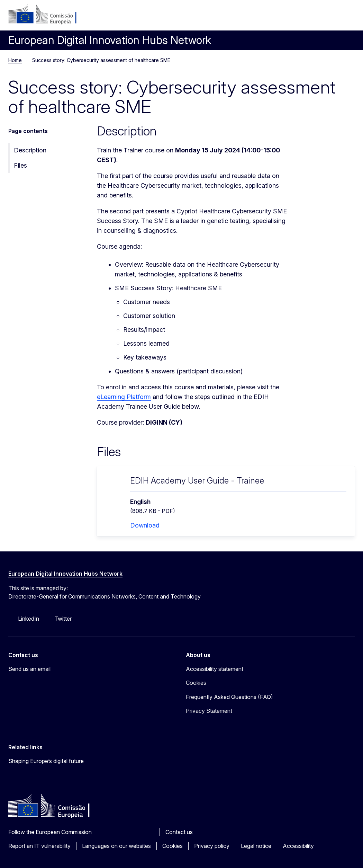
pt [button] (314, 17)
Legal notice (256, 846)
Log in (297, 17)
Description (30, 150)
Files (20, 165)
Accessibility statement (215, 669)
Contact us (179, 832)
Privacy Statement (209, 711)
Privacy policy (212, 846)
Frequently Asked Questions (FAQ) (229, 697)
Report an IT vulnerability (39, 846)
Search (330, 17)
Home (15, 60)
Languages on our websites (116, 846)
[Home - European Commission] (50, 15)
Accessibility (298, 846)
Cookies (173, 846)
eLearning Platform (124, 397)
